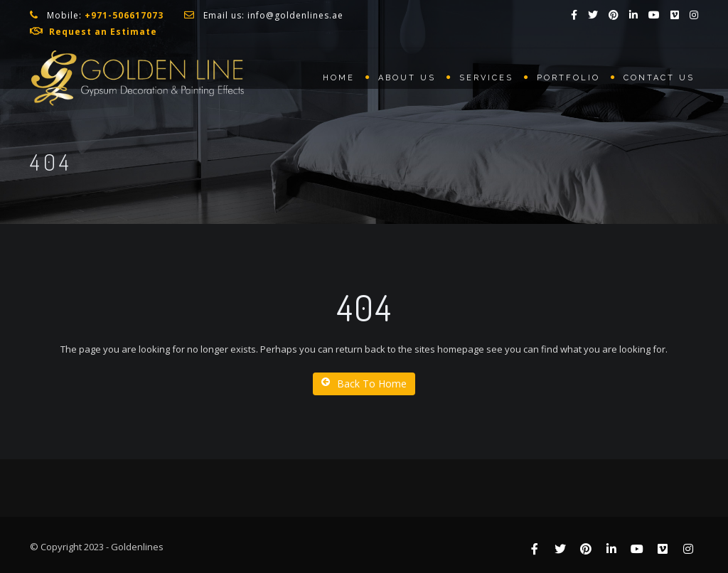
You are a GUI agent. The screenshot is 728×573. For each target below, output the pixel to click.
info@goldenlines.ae (295, 15)
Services (486, 78)
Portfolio (568, 78)
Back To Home (364, 384)
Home (339, 78)
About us (407, 78)
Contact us (659, 78)
